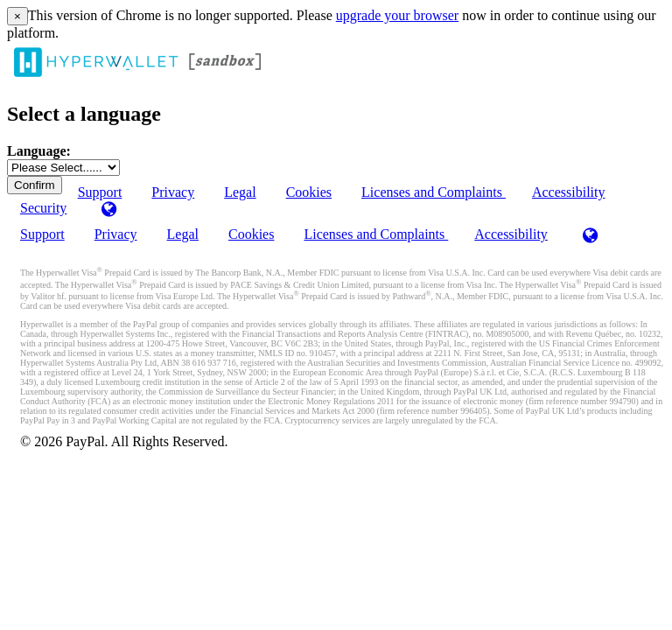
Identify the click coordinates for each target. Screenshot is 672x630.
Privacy (173, 192)
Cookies (309, 192)
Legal (240, 192)
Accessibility (569, 192)
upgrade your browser (397, 15)
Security (43, 208)
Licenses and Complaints (434, 192)
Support (42, 234)
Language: (39, 151)
